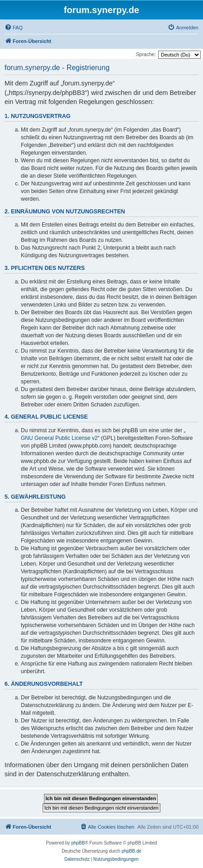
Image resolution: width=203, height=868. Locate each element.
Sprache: (146, 54)
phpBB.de (131, 851)
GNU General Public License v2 (59, 438)
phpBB (78, 843)
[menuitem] (14, 28)
